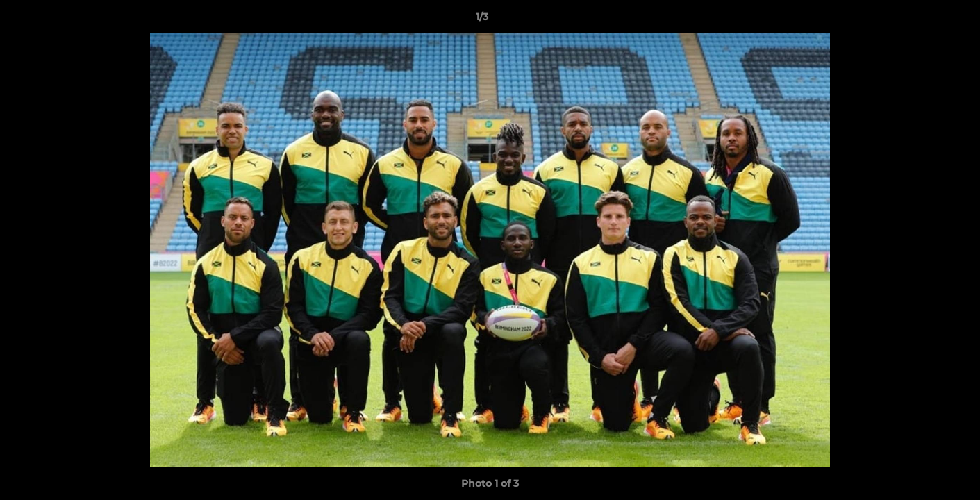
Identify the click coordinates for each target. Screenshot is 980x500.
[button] (922, 20)
